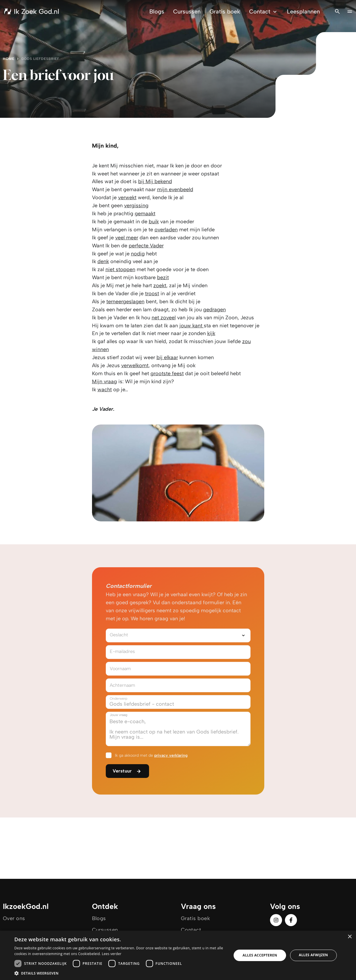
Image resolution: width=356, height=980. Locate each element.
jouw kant (192, 326)
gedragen (215, 310)
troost (152, 294)
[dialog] (178, 955)
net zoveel (164, 318)
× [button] (350, 937)
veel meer (127, 238)
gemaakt (145, 214)
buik (154, 222)
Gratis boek (225, 11)
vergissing (136, 206)
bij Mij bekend (155, 181)
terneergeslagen (125, 302)
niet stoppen (120, 269)
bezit (163, 277)
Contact (264, 12)
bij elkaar (167, 357)
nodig (138, 254)
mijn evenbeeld (175, 189)
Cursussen (187, 11)
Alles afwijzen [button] (313, 955)
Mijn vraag (104, 382)
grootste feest (167, 373)
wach (104, 390)
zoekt (160, 285)
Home (9, 59)
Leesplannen (303, 11)
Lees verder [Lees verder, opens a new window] (112, 954)
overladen (166, 230)
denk (103, 261)
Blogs (157, 11)
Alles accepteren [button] (260, 955)
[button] (120, 973)
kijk (211, 333)
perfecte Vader (146, 246)
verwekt (127, 197)
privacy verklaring (171, 755)
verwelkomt (135, 365)
